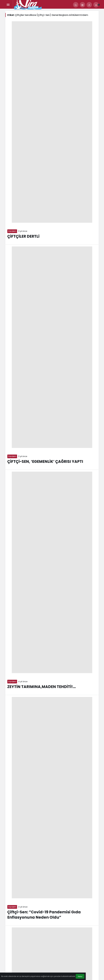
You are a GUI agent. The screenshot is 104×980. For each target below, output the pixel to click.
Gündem (12, 231)
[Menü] (8, 5)
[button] (82, 5)
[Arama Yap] (76, 5)
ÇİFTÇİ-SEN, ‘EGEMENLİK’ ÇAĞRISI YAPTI (45, 462)
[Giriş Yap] (89, 5)
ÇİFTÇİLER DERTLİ (23, 236)
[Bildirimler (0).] (96, 5)
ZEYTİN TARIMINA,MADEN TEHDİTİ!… (42, 687)
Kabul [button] (80, 976)
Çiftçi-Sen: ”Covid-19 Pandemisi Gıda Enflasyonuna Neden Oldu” (44, 915)
